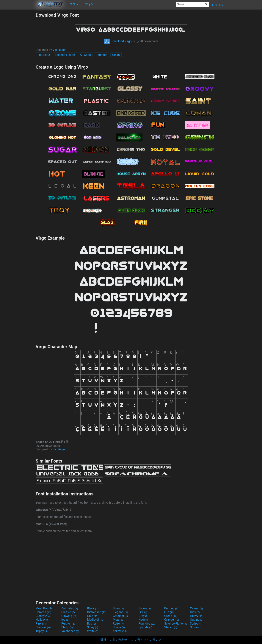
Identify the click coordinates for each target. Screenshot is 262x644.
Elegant (120, 612)
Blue (118, 608)
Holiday (43, 620)
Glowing (69, 616)
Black (93, 608)
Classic (68, 612)
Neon (144, 620)
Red (92, 624)
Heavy (197, 616)
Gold (93, 616)
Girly (195, 612)
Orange (172, 620)
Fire (143, 612)
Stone (196, 627)
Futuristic (44, 55)
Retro (118, 624)
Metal (119, 620)
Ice (65, 620)
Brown (145, 608)
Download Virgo (118, 41)
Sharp (67, 627)
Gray (143, 616)
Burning (171, 608)
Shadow (44, 627)
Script (196, 624)
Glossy (43, 616)
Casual (196, 608)
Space (119, 627)
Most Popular (45, 608)
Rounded (102, 55)
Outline (197, 620)
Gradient (120, 616)
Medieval (96, 620)
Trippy (42, 631)
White (93, 631)
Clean (116, 55)
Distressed (97, 612)
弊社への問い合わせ (114, 640)
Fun (169, 612)
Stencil (171, 627)
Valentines (70, 631)
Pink (41, 624)
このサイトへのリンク (147, 640)
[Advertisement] (18, 68)
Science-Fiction (65, 55)
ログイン (218, 5)
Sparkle (145, 627)
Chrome (43, 612)
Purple (68, 624)
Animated (70, 608)
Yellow (120, 631)
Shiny (93, 627)
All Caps (85, 55)
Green (171, 616)
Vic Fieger (59, 50)
